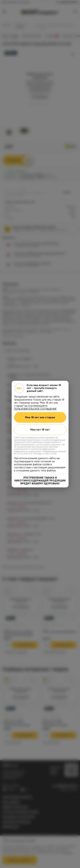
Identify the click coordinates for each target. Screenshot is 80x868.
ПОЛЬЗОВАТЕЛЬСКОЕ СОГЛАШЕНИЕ (35, 409)
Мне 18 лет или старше (40, 417)
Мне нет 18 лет (40, 429)
